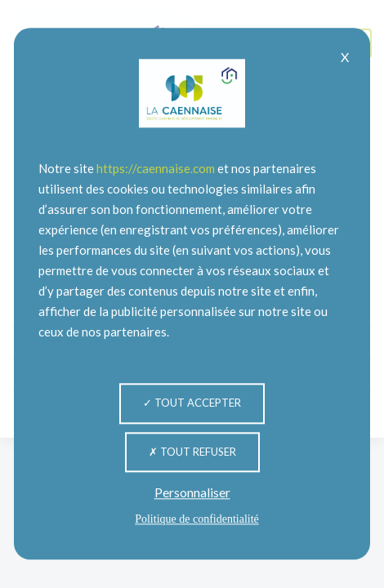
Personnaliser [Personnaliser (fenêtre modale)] (192, 493)
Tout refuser (192, 452)
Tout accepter (192, 403)
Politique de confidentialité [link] (197, 520)
